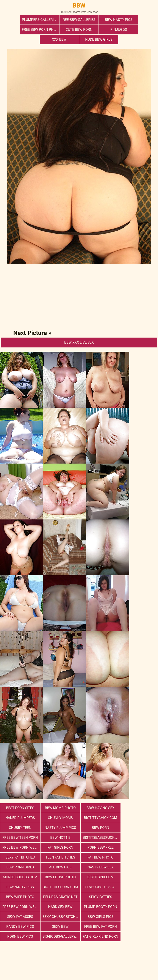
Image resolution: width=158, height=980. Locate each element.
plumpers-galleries (21, 20)
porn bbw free (99, 828)
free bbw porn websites (100, 867)
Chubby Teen (99, 808)
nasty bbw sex (20, 847)
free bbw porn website (21, 828)
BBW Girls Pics (138, 877)
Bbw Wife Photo (138, 857)
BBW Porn (20, 818)
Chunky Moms (20, 808)
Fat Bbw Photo (59, 838)
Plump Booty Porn (20, 877)
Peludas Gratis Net (20, 867)
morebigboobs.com (59, 847)
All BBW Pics (138, 838)
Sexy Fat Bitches (138, 828)
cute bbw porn (20, 30)
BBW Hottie (99, 818)
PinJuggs (59, 30)
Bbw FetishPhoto (99, 847)
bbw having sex (99, 798)
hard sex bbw (138, 867)
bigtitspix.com (138, 847)
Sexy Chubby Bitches (100, 877)
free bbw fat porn (99, 887)
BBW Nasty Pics (98, 20)
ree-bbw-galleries (60, 20)
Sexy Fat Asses (59, 877)
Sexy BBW (59, 887)
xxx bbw (99, 30)
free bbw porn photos (138, 20)
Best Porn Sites (20, 798)
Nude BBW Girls (137, 30)
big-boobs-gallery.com (21, 897)
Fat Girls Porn (59, 828)
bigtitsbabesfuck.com (139, 818)
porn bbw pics (138, 887)
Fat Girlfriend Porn (59, 897)
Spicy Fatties (59, 867)
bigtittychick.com (59, 808)
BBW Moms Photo (59, 798)
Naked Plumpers (138, 798)
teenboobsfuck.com (100, 857)
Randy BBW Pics (20, 887)
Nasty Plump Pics (138, 808)
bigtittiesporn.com (59, 857)
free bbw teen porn (59, 818)
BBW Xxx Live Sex (79, 333)
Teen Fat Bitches (20, 838)
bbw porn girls (99, 838)
